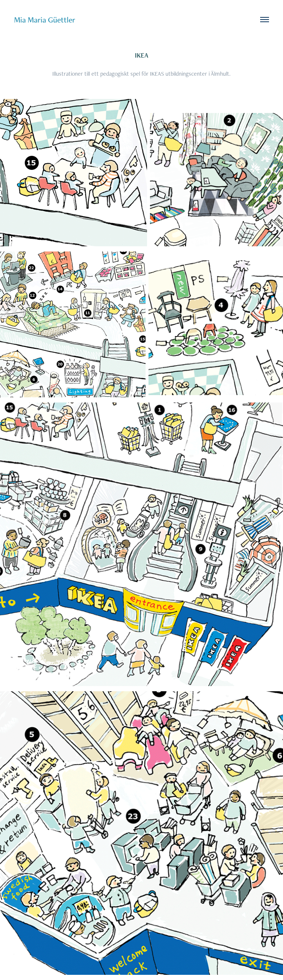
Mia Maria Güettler (45, 20)
